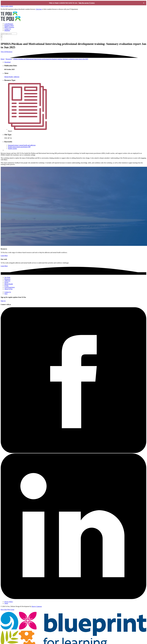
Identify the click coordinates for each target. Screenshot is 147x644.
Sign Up (3, 301)
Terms (6, 603)
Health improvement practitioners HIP (19, 147)
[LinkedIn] (73, 599)
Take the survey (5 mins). (87, 3)
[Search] (9, 34)
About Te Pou (8, 289)
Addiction (16, 77)
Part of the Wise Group (7, 610)
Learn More (4, 256)
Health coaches (12, 149)
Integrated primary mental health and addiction (22, 145)
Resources (9, 59)
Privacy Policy (9, 602)
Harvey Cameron (37, 606)
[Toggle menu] (1, 40)
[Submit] (1, 36)
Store (6, 294)
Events (6, 286)
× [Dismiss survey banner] (144, 3)
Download (7, 62)
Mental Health (9, 77)
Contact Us (8, 292)
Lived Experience (10, 287)
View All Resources (7, 52)
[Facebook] (73, 452)
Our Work (7, 277)
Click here (39, 9)
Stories (6, 282)
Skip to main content (7, 6)
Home (3, 59)
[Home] (73, 17)
